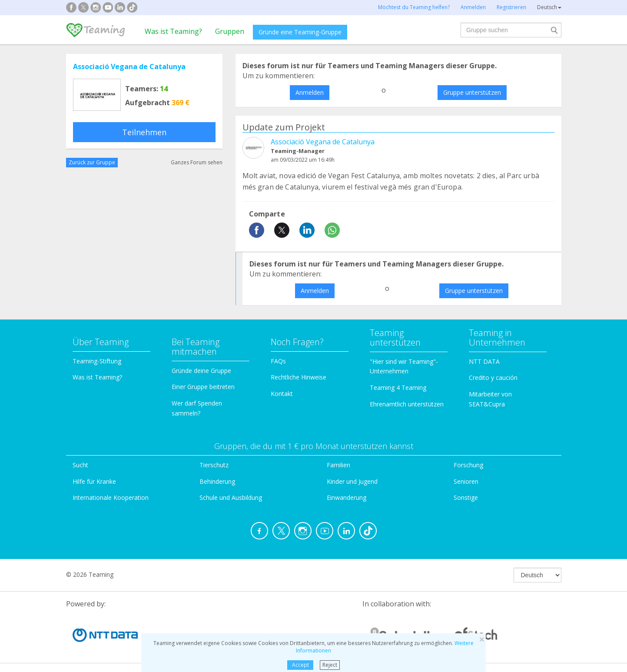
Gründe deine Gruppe (201, 371)
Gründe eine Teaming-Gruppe (300, 32)
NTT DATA (484, 361)
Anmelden (310, 92)
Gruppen (230, 31)
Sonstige (466, 497)
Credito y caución (493, 378)
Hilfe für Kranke (94, 481)
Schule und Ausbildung (231, 497)
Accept (300, 665)
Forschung (468, 465)
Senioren (466, 481)
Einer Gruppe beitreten (203, 387)
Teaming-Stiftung (97, 361)
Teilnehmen (144, 132)
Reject (330, 665)
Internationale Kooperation (111, 497)
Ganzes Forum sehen (197, 162)
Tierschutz (214, 465)
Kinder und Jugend (352, 481)
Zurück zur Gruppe (92, 162)
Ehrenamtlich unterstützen (407, 404)
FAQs (278, 361)
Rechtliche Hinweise (299, 377)
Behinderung (217, 481)
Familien (338, 465)
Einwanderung (347, 497)
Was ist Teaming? (173, 31)
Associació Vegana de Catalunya (129, 67)
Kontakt (282, 394)
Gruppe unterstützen (472, 92)
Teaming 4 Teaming (398, 388)
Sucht (80, 465)
